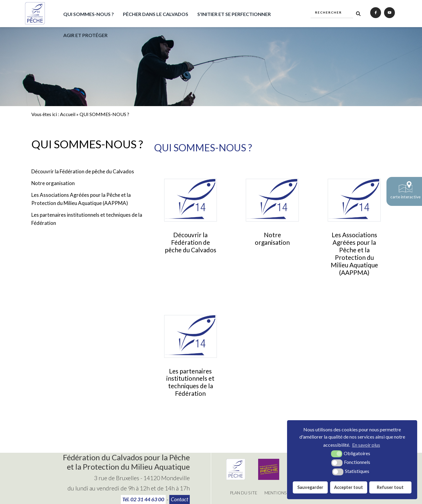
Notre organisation (53, 183)
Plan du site (244, 493)
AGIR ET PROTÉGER (85, 35)
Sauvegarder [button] (310, 487)
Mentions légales (285, 493)
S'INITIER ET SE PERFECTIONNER (234, 14)
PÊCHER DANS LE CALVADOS (156, 14)
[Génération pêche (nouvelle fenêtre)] (269, 478)
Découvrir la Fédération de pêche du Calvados (83, 171)
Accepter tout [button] (349, 487)
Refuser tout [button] (390, 487)
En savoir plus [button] (366, 445)
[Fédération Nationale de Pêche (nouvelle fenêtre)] (236, 478)
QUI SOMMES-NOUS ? (89, 14)
